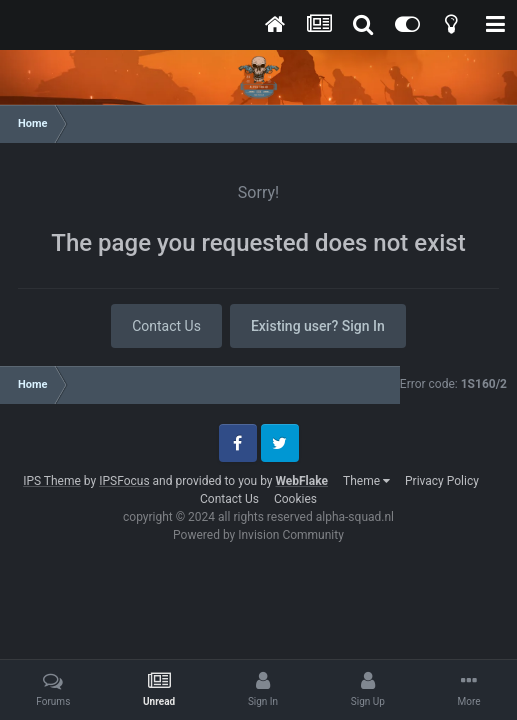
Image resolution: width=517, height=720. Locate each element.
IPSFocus (124, 481)
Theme (366, 481)
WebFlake (301, 481)
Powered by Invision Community (258, 535)
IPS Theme (52, 481)
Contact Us (166, 326)
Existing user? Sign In (318, 326)
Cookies (295, 499)
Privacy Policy (442, 481)
